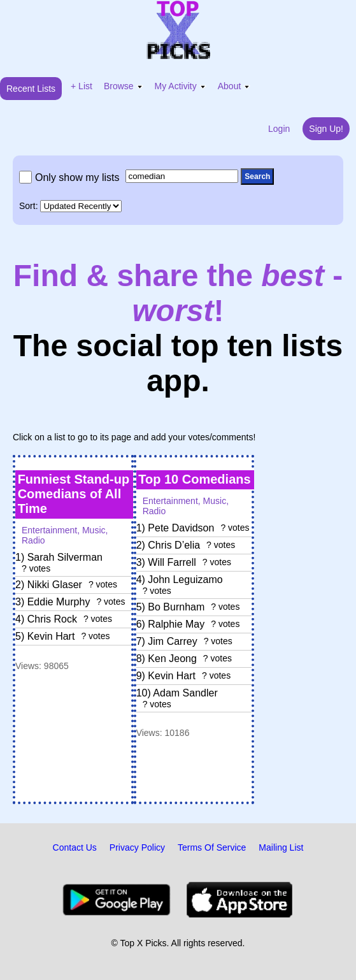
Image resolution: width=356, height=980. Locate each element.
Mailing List (281, 847)
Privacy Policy (137, 847)
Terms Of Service (212, 847)
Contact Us (75, 847)
